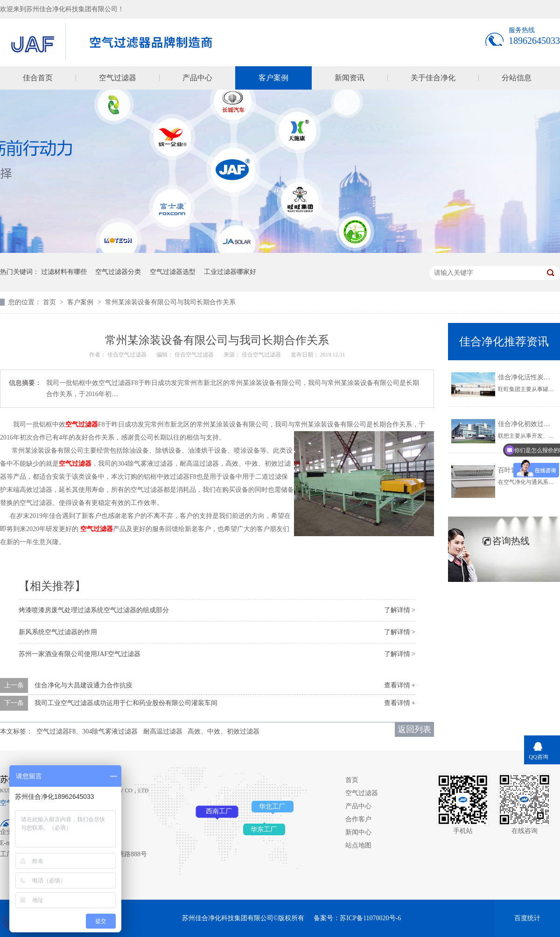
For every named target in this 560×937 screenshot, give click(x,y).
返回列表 (414, 729)
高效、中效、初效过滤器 (224, 731)
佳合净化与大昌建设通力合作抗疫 (84, 685)
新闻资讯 (350, 78)
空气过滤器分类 (118, 272)
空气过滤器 (118, 78)
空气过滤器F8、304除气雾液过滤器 (87, 731)
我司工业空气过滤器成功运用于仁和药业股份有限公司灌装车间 (126, 703)
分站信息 (517, 78)
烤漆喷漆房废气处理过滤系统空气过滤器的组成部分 (94, 610)
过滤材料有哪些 (64, 272)
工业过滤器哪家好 (230, 272)
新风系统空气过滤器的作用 (58, 632)
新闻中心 (358, 832)
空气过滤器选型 (173, 272)
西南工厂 (219, 811)
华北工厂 (272, 807)
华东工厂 (264, 829)
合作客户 (358, 819)
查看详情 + (400, 685)
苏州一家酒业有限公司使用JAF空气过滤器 (80, 654)
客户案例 (273, 78)
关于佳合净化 (433, 78)
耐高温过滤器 (163, 731)
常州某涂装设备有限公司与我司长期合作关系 (170, 302)
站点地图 (358, 845)
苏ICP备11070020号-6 (370, 918)
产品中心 (197, 78)
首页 (50, 302)
